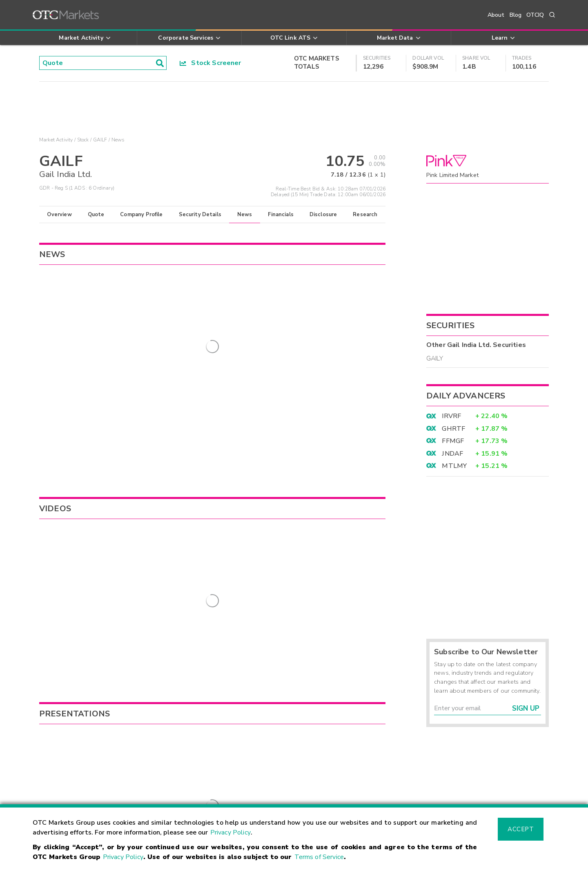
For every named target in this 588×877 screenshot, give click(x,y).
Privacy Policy (231, 832)
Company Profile (141, 215)
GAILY (435, 358)
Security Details (200, 215)
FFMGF (453, 441)
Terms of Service (319, 857)
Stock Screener (210, 63)
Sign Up (526, 708)
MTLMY (454, 466)
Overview (59, 215)
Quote (96, 215)
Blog (516, 15)
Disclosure (323, 215)
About (496, 15)
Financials (281, 215)
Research (365, 215)
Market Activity (56, 140)
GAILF (100, 140)
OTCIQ (535, 15)
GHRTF (453, 429)
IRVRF (451, 416)
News (245, 215)
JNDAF (452, 454)
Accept (521, 829)
